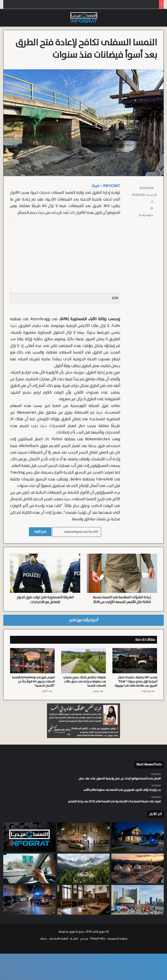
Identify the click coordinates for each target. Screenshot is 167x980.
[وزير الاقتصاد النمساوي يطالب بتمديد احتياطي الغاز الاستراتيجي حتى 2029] (138, 868)
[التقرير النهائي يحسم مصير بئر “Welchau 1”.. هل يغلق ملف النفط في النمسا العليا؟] (84, 868)
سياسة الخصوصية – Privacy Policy (109, 939)
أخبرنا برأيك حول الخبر (83, 620)
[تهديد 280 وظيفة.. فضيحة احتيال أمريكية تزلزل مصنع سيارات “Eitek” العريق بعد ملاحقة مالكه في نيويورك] (135, 661)
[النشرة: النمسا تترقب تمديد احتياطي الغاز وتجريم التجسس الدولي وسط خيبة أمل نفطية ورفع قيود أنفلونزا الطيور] (29, 837)
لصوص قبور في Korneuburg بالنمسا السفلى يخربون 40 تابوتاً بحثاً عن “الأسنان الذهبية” (33, 682)
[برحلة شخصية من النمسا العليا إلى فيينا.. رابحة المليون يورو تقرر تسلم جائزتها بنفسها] (29, 868)
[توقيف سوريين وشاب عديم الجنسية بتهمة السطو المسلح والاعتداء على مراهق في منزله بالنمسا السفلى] (138, 837)
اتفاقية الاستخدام (59, 939)
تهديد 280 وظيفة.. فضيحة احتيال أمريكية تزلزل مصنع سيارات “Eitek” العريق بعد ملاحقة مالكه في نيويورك (136, 682)
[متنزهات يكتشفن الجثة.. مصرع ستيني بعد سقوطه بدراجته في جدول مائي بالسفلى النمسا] (83, 661)
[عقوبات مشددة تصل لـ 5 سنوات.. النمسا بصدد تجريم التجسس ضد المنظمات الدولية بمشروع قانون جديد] (138, 900)
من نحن (84, 939)
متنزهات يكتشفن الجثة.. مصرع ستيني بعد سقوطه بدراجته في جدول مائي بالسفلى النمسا (84, 682)
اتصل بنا (74, 939)
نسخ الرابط (40, 532)
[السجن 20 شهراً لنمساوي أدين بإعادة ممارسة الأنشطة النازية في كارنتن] (84, 900)
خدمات (43, 939)
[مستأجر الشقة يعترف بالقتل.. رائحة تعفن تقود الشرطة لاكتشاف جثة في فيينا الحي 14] (84, 837)
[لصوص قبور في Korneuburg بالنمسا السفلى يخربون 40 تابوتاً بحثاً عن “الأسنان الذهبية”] (32, 661)
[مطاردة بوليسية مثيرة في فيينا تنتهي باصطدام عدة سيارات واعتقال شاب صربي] (29, 900)
